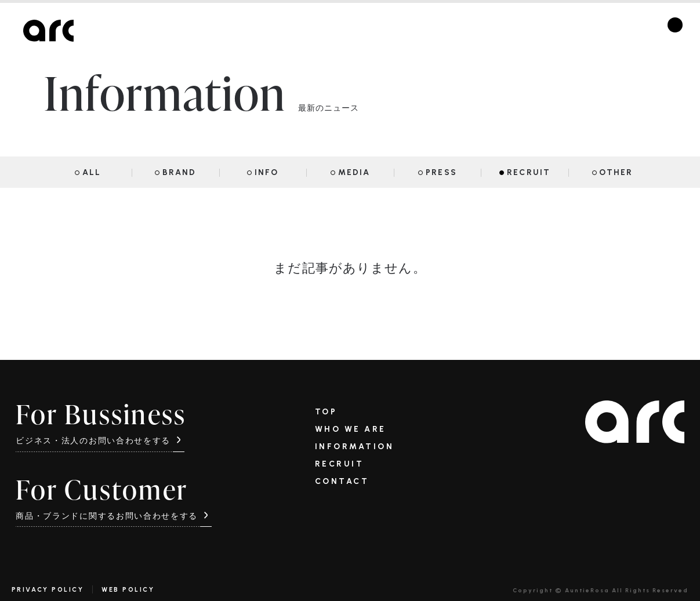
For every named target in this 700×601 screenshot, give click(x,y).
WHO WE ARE (351, 429)
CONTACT (342, 482)
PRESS (441, 173)
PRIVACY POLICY (48, 590)
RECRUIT (529, 173)
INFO (266, 173)
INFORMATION (355, 447)
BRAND (179, 173)
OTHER (616, 173)
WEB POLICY (128, 590)
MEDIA (354, 173)
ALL (92, 173)
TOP (326, 412)
